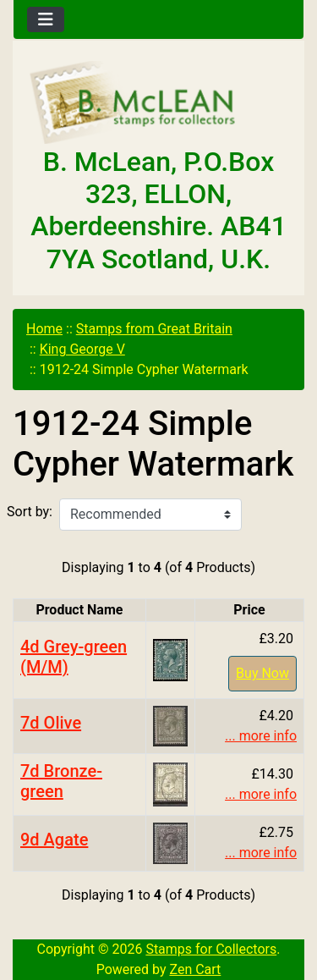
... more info (261, 736)
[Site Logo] (158, 103)
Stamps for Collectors (211, 949)
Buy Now (262, 673)
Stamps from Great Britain (154, 329)
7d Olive (51, 723)
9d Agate (54, 840)
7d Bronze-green (61, 781)
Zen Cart (195, 969)
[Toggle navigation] (46, 19)
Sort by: (30, 512)
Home (44, 329)
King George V (82, 349)
